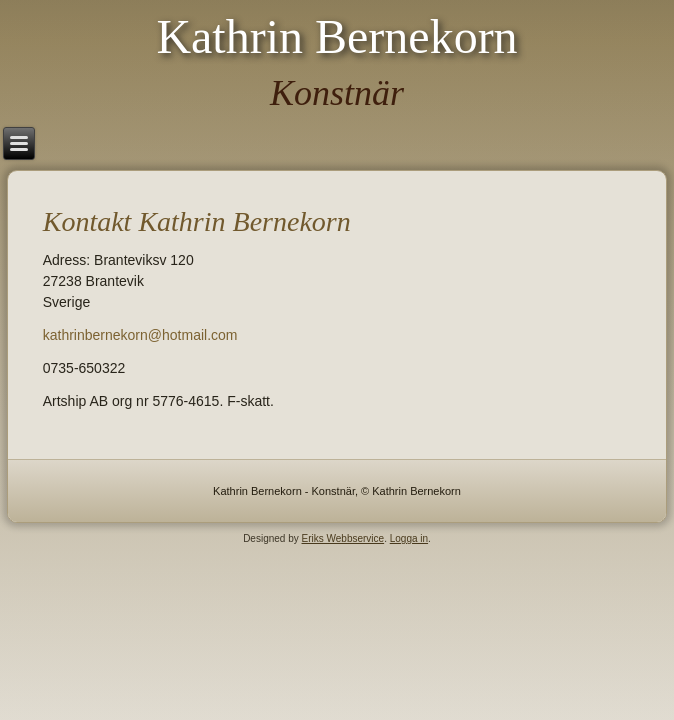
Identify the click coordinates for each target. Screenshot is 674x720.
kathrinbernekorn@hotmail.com (140, 335)
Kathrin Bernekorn (336, 36)
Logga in (409, 538)
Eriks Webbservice (343, 538)
